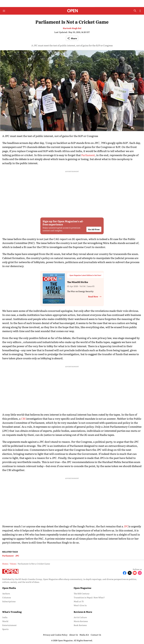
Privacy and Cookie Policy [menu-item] (55, 635)
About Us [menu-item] (73, 635)
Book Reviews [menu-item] (80, 625)
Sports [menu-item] (5, 629)
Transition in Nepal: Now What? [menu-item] (89, 597)
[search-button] (135, 11)
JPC (126, 526)
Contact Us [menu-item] (96, 635)
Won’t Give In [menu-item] (80, 605)
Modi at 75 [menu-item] (79, 601)
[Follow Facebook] (125, 573)
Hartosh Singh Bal (72, 28)
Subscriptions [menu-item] (9, 601)
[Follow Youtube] (135, 573)
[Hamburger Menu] (4, 11)
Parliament (88, 155)
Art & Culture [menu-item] (80, 617)
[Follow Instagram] (140, 573)
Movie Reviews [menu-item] (81, 621)
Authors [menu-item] (6, 593)
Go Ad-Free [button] (94, 229)
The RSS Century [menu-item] (82, 593)
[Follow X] (130, 573)
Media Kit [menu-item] (84, 635)
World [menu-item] (5, 621)
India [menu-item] (5, 617)
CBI (23, 419)
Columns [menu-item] (7, 597)
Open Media (9, 588)
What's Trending (12, 612)
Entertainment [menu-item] (9, 625)
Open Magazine (82, 588)
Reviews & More (83, 612)
